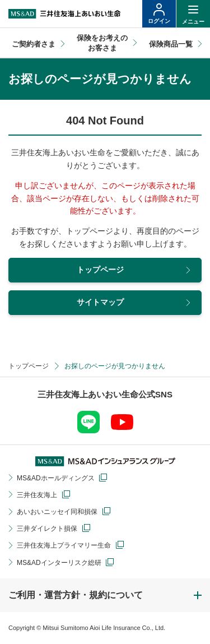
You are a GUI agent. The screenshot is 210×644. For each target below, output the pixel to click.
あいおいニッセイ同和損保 (57, 512)
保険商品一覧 (171, 44)
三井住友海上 (37, 495)
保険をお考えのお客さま (102, 43)
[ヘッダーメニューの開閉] (193, 14)
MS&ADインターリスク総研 (59, 563)
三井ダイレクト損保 (47, 529)
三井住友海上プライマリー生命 (64, 545)
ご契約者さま (34, 44)
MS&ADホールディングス (56, 478)
